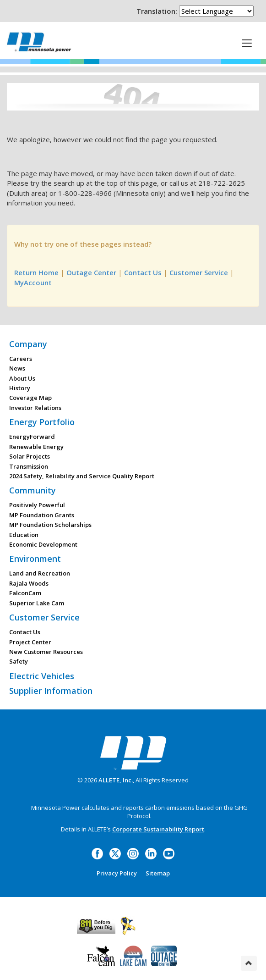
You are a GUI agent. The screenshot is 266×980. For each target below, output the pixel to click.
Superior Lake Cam (37, 603)
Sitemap (158, 873)
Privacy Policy (117, 873)
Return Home (36, 272)
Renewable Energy (36, 447)
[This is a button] (247, 43)
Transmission (29, 466)
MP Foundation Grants (42, 515)
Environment (35, 559)
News (17, 368)
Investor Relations (35, 408)
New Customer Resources (46, 652)
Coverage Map (30, 398)
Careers (21, 359)
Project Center (30, 642)
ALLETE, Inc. (116, 780)
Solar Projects (30, 456)
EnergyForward (32, 437)
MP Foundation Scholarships (50, 525)
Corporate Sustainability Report (158, 829)
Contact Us (143, 272)
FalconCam (25, 593)
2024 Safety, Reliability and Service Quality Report (82, 476)
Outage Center (91, 272)
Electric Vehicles (42, 676)
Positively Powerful (37, 505)
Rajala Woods (29, 583)
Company (28, 344)
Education (24, 535)
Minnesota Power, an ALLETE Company (39, 42)
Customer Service (199, 272)
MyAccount (33, 282)
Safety (19, 661)
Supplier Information (51, 691)
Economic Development (43, 544)
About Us (22, 378)
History (20, 388)
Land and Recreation (40, 573)
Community (33, 490)
